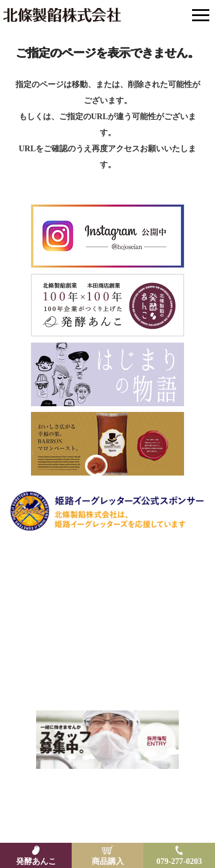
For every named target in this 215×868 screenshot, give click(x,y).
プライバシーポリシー (155, 802)
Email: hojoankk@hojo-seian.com (107, 680)
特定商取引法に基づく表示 (68, 802)
